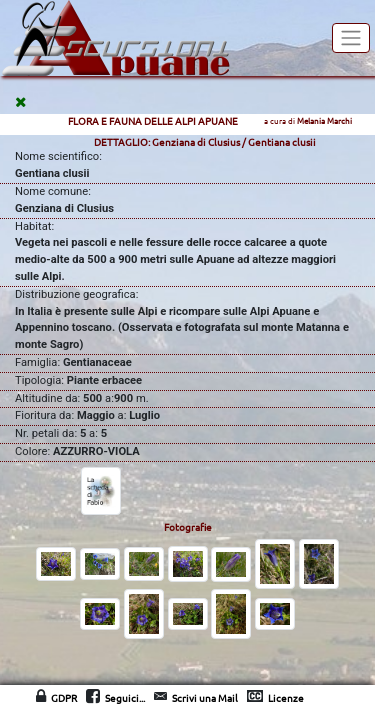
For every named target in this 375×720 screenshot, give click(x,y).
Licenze (286, 697)
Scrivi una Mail (205, 697)
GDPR (64, 697)
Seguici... (125, 697)
